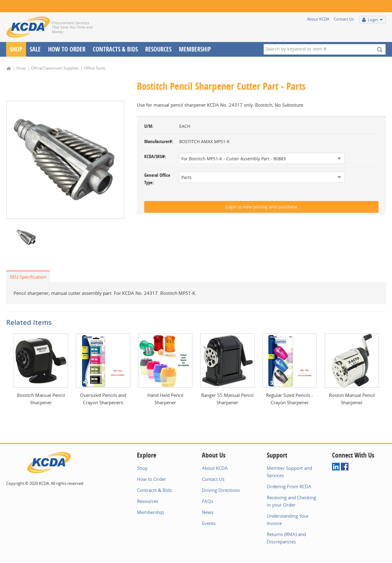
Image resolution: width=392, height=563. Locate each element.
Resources (158, 49)
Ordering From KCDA (289, 486)
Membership (195, 49)
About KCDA (318, 19)
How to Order (151, 479)
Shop (16, 49)
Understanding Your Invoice (288, 519)
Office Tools (94, 68)
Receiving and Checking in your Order (291, 501)
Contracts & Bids (115, 49)
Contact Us (344, 19)
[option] (65, 160)
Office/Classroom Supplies (55, 68)
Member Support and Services (289, 472)
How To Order (67, 49)
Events (209, 523)
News (208, 512)
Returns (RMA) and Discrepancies (286, 538)
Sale (35, 49)
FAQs (207, 501)
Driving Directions (221, 490)
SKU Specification (28, 277)
